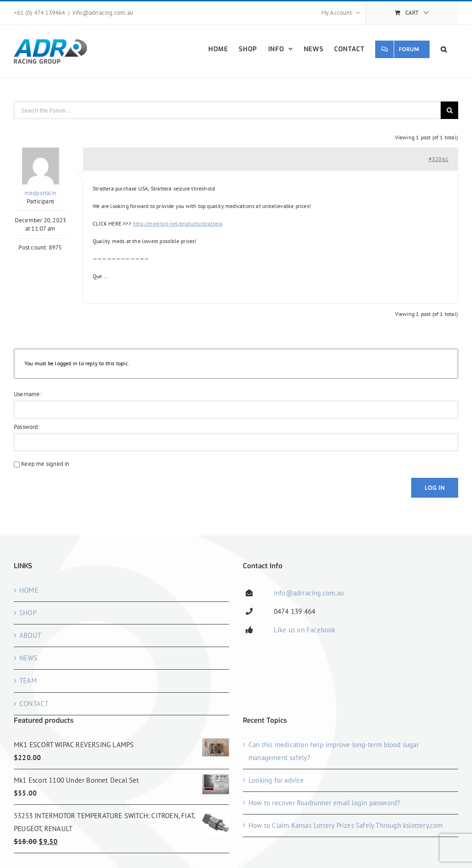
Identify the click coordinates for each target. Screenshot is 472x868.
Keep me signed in (45, 464)
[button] (444, 49)
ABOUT (30, 635)
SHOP (28, 613)
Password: (27, 427)
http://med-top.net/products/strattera (177, 223)
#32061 (439, 159)
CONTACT (34, 704)
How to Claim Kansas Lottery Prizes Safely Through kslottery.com (346, 825)
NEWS (28, 658)
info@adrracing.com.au (103, 13)
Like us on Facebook (305, 630)
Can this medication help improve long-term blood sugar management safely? (334, 751)
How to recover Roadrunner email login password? (324, 803)
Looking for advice (276, 780)
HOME (29, 590)
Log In (435, 488)
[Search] (449, 110)
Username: (28, 394)
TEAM (28, 681)
